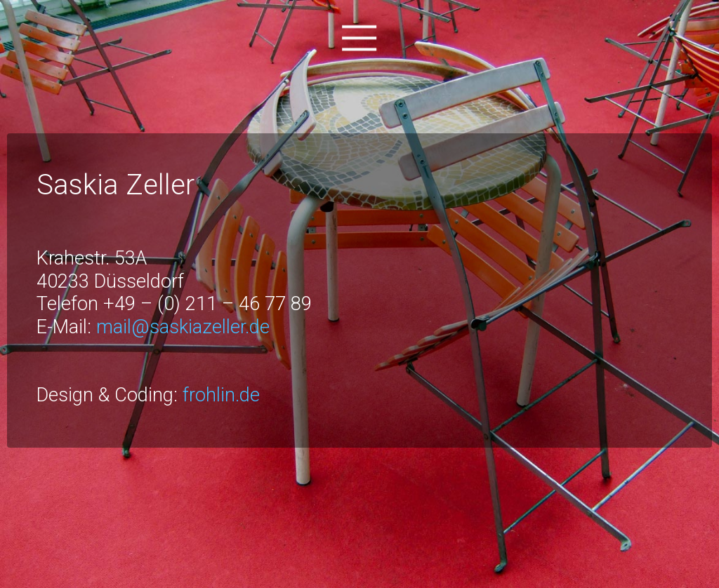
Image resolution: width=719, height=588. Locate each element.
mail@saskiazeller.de (183, 327)
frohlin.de (221, 395)
